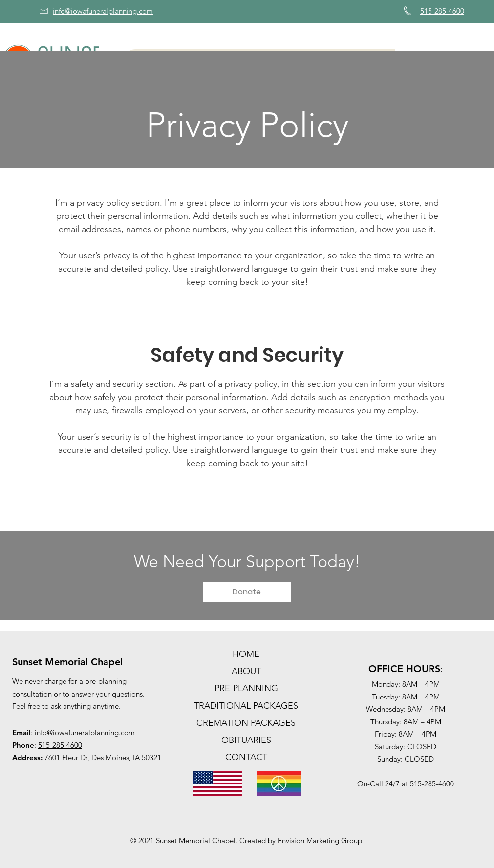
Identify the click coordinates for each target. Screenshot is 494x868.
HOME (246, 654)
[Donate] (247, 592)
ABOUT (246, 671)
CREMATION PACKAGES (246, 723)
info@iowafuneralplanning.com (85, 732)
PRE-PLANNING (246, 688)
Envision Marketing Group (319, 840)
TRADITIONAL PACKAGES (246, 706)
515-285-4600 (60, 745)
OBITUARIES (246, 740)
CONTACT (246, 757)
